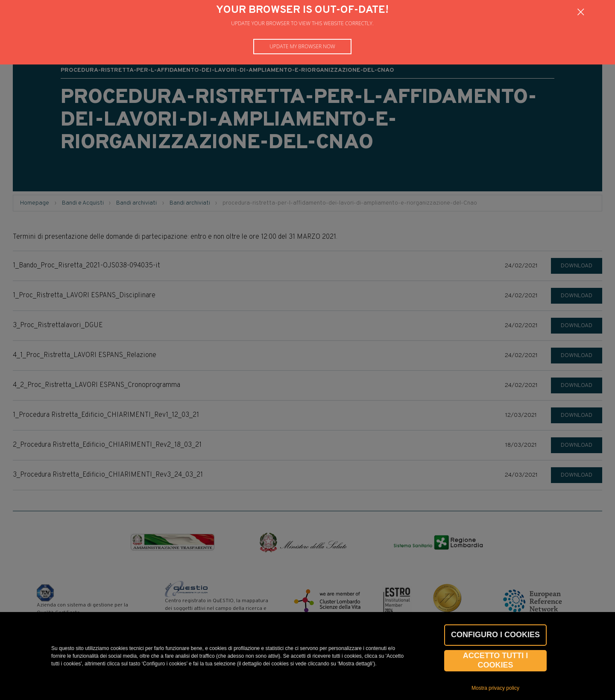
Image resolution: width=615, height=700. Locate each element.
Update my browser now (302, 46)
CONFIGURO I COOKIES (495, 635)
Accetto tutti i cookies (496, 660)
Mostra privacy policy (495, 688)
